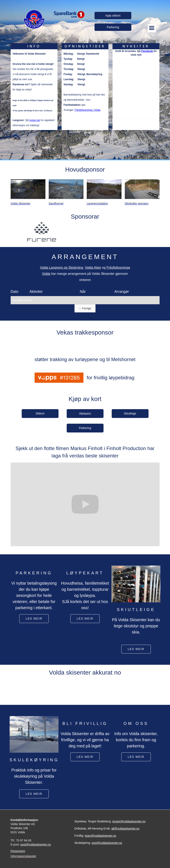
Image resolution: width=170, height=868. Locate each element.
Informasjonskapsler (23, 856)
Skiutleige (130, 413)
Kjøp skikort (113, 16)
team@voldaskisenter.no (101, 836)
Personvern (18, 851)
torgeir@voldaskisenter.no (129, 821)
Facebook (147, 51)
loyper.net (35, 120)
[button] (152, 28)
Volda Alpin (93, 268)
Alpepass (85, 413)
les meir (34, 619)
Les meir (136, 757)
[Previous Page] (85, 308)
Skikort (40, 413)
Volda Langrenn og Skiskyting (61, 268)
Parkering (113, 27)
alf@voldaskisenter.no (125, 829)
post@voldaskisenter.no (36, 844)
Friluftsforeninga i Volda (87, 110)
